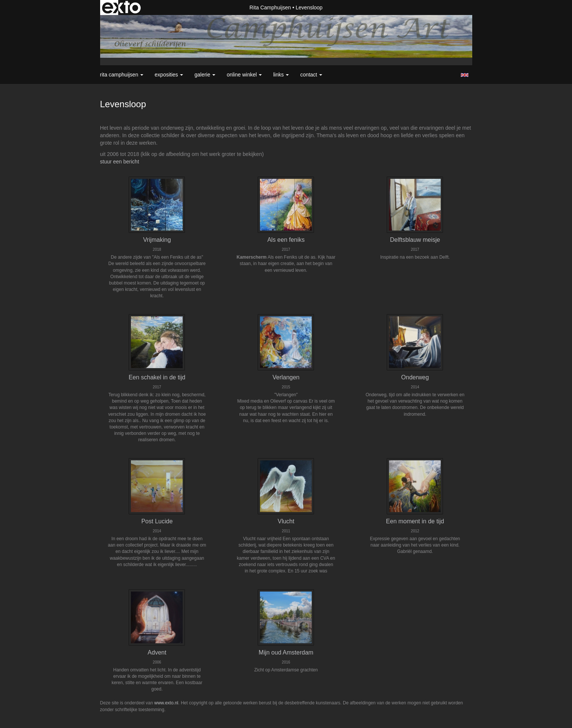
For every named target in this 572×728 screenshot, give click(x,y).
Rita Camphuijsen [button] (122, 75)
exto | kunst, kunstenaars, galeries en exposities (121, 7)
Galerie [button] (205, 75)
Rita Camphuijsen (270, 7)
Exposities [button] (169, 75)
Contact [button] (311, 75)
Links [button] (281, 75)
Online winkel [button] (244, 75)
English (465, 75)
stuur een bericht (120, 162)
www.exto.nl (166, 703)
